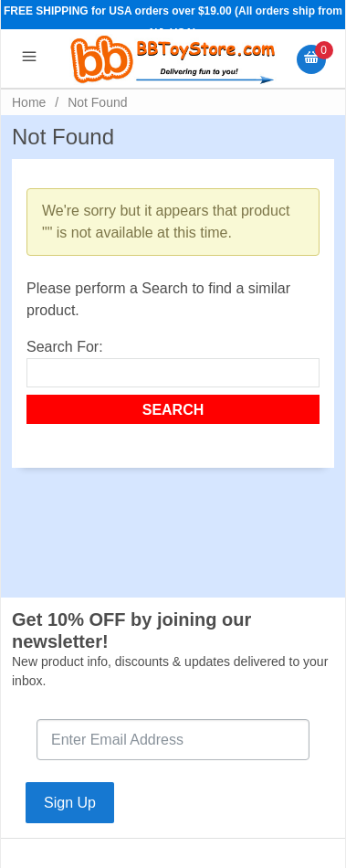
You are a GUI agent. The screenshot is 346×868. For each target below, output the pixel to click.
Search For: (65, 347)
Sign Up (70, 803)
